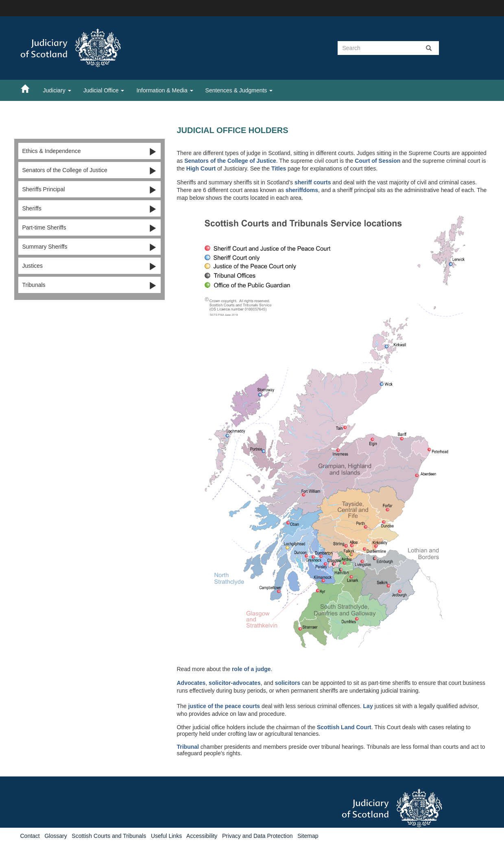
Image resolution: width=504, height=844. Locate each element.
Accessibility (202, 836)
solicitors (288, 683)
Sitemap (308, 836)
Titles (279, 168)
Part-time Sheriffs (89, 228)
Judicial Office (104, 90)
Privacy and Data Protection (257, 836)
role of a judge (251, 669)
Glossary (56, 836)
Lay (368, 706)
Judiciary (57, 90)
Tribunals (89, 285)
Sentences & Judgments (239, 90)
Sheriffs (89, 209)
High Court (201, 168)
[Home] (29, 88)
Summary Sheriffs (89, 247)
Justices (89, 266)
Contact (30, 836)
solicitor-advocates (235, 683)
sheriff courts (313, 182)
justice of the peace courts (224, 706)
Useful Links (166, 836)
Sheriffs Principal (89, 190)
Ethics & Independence (89, 151)
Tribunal (188, 747)
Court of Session (377, 161)
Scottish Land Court (344, 727)
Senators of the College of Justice (89, 171)
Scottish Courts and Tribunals (109, 836)
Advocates (191, 683)
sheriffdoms (302, 190)
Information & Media (165, 90)
